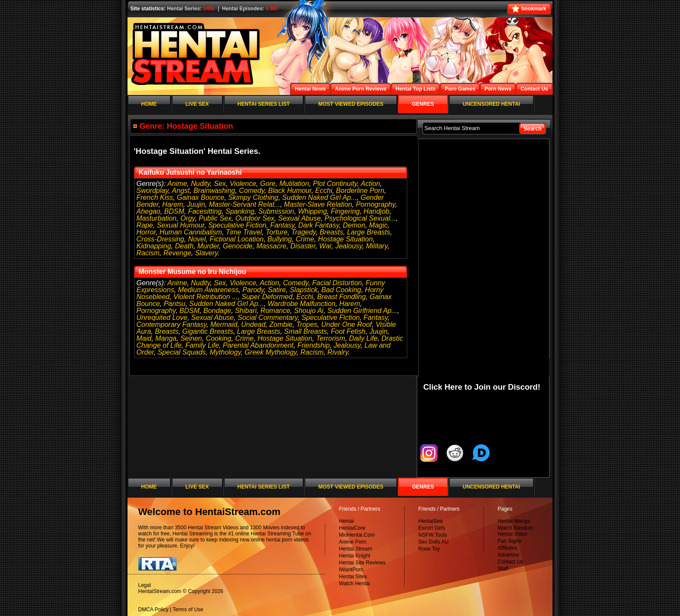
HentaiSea (431, 521)
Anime (177, 184)
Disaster (303, 246)
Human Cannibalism (191, 232)
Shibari (246, 311)
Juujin (196, 204)
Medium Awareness (209, 290)
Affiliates (508, 548)
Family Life (202, 345)
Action (370, 184)
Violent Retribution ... (206, 297)
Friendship (314, 345)
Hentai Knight (355, 556)
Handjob (376, 211)
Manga (166, 338)
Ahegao (149, 211)
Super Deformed (267, 297)
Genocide (238, 246)
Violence (243, 184)
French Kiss (155, 197)
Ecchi (324, 191)
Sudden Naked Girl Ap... (320, 197)
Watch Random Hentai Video (516, 531)
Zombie (281, 324)
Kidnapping (154, 246)
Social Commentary (268, 318)
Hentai (347, 521)
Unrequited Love (162, 318)
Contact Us (511, 562)
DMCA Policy (154, 609)
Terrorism (331, 338)
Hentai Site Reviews (362, 563)
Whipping (312, 211)
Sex (220, 184)
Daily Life (363, 338)
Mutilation (294, 184)
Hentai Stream (356, 549)
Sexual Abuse (299, 218)
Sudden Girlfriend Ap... (362, 311)
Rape (145, 225)
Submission (276, 211)
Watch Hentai (355, 583)
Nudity (200, 184)
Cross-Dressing (160, 239)
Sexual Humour (181, 225)
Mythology (225, 352)
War (325, 246)
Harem (173, 204)
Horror (146, 232)
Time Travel (244, 232)
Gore (268, 184)
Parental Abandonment (258, 345)
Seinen (191, 338)
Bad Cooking (341, 290)
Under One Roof (347, 324)
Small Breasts (306, 331)
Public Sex (215, 218)
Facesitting (205, 211)
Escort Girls (432, 528)
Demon (354, 225)
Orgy (188, 218)
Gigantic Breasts (208, 331)
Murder (208, 246)
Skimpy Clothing (253, 197)
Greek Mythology (271, 352)
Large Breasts (369, 232)
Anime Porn (353, 542)
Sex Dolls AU (434, 542)
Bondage (217, 311)
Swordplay (153, 191)
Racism (148, 253)
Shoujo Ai (309, 311)
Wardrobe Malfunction (301, 304)
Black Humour (290, 191)
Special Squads (181, 352)
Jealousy (349, 246)
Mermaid (224, 324)
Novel (197, 239)
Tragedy (304, 232)
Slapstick (304, 290)
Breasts (331, 232)
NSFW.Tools (433, 535)
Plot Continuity (335, 184)
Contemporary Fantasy (172, 324)
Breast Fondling (341, 297)
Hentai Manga (514, 521)
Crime (305, 239)
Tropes (307, 324)
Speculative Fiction (237, 225)
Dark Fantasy (319, 225)
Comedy (252, 191)
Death (184, 246)
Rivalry (338, 352)
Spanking (240, 211)
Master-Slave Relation (318, 204)
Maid (144, 338)
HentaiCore (352, 528)
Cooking (219, 338)
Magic (378, 225)
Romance (275, 311)
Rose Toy (429, 549)
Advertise (509, 555)
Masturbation (157, 218)
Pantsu (175, 304)
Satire (277, 290)
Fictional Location (237, 239)
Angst (181, 191)
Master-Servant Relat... (245, 204)
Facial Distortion (337, 283)
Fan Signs (510, 541)
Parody (253, 290)
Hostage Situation (345, 239)
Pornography (376, 204)
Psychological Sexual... (361, 218)
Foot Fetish (348, 331)
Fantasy (282, 225)
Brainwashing (214, 191)
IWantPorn (351, 570)
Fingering (345, 211)
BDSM (174, 211)
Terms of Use (188, 609)
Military (377, 246)
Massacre (271, 246)
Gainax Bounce (201, 197)
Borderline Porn (360, 191)
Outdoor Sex (255, 218)
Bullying (280, 239)
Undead (253, 324)
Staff (503, 569)
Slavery (206, 253)
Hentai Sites (353, 577)
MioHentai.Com (357, 535)
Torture (277, 232)
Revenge (177, 253)
